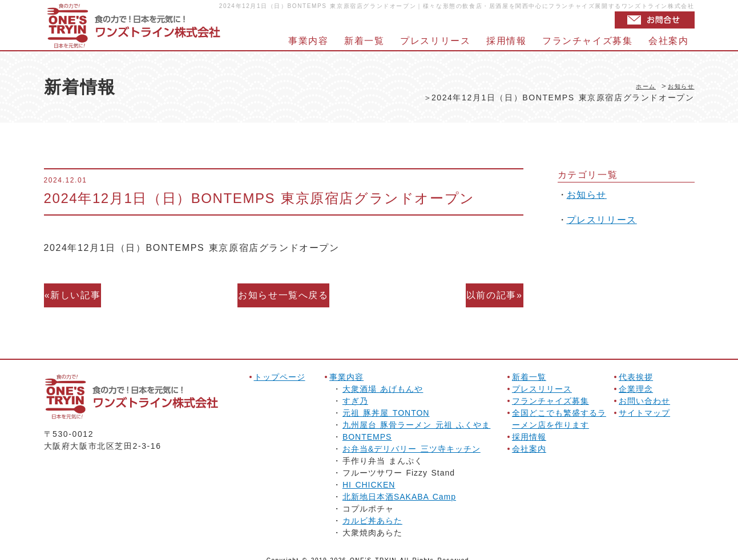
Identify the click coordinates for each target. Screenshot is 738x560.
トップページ (280, 367)
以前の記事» (489, 290)
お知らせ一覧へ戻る (283, 290)
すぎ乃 (355, 391)
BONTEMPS (367, 427)
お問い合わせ (644, 391)
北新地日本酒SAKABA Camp (399, 486)
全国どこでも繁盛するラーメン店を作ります (559, 409)
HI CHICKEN (369, 474)
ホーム (633, 86)
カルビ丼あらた (372, 510)
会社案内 (668, 41)
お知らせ (676, 86)
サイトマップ (644, 403)
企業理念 (636, 379)
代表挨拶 (636, 367)
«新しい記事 (78, 290)
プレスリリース (435, 41)
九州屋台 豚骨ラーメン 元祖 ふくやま (416, 415)
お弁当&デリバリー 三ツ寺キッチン (412, 439)
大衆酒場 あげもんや (383, 379)
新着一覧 (364, 41)
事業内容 (308, 41)
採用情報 (506, 41)
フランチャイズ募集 (587, 41)
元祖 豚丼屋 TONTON (386, 403)
